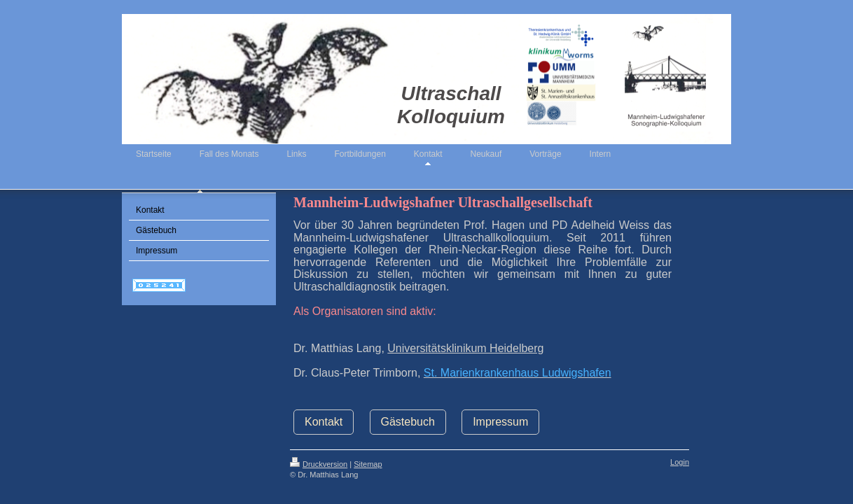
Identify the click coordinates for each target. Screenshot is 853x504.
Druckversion (319, 464)
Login (680, 462)
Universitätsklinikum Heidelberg (465, 348)
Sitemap (368, 464)
